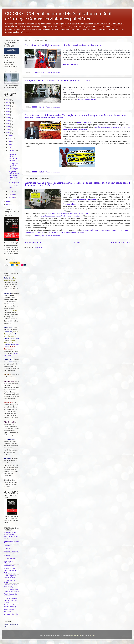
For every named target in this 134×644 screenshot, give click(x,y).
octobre (11, 191)
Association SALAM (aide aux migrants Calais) (11, 600)
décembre (12, 197)
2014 (8, 118)
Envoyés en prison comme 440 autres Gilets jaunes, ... (14, 175)
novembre (12, 194)
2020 (8, 201)
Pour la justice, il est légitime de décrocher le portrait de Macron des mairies (63, 45)
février (11, 138)
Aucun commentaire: (53, 72)
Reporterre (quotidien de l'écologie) (11, 586)
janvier (11, 135)
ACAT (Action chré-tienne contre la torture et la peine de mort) (11, 536)
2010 (8, 106)
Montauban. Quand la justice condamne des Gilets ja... (14, 157)
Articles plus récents (34, 242)
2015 (8, 121)
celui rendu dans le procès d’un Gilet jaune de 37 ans (68, 214)
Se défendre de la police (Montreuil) (10, 606)
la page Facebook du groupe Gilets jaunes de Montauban (61, 216)
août (10, 147)
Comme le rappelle (84, 199)
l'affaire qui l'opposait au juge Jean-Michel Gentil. (66, 233)
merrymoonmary (76, 635)
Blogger (92, 635)
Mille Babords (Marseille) (9, 562)
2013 (8, 115)
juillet (10, 144)
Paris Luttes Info (10, 573)
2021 (8, 204)
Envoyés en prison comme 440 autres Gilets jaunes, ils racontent (58, 80)
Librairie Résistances (11, 558)
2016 (8, 124)
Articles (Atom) (39, 247)
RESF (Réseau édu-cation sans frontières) (12, 590)
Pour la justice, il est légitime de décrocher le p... (13, 185)
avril (10, 141)
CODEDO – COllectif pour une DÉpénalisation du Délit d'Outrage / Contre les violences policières (58, 16)
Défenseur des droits (11, 551)
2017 (8, 127)
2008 (8, 100)
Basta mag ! (8, 546)
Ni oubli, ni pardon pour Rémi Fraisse (10, 569)
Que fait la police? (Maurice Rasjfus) (10, 577)
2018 (8, 130)
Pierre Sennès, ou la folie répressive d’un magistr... (13, 166)
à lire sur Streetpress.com (87, 99)
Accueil (77, 242)
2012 (8, 112)
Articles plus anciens (120, 242)
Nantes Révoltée (10, 566)
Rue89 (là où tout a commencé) (11, 595)
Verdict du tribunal (69, 204)
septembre (12, 150)
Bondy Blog (8, 548)
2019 (8, 133)
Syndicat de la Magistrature (9, 610)
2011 (8, 109)
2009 (8, 103)
